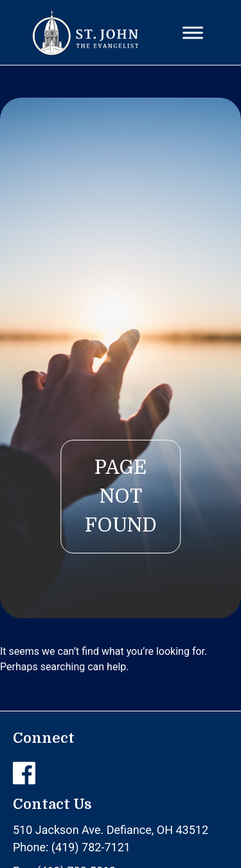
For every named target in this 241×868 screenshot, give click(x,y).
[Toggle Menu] (193, 32)
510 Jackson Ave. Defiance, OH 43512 (111, 830)
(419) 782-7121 (91, 847)
